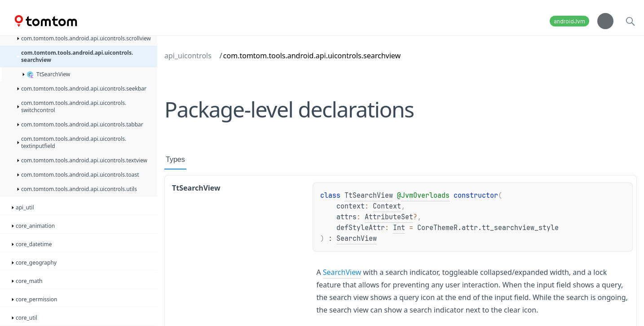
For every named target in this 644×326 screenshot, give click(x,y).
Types (175, 159)
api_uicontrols (188, 56)
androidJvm (569, 21)
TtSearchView (369, 196)
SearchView (357, 239)
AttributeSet (389, 217)
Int (399, 228)
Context (387, 206)
